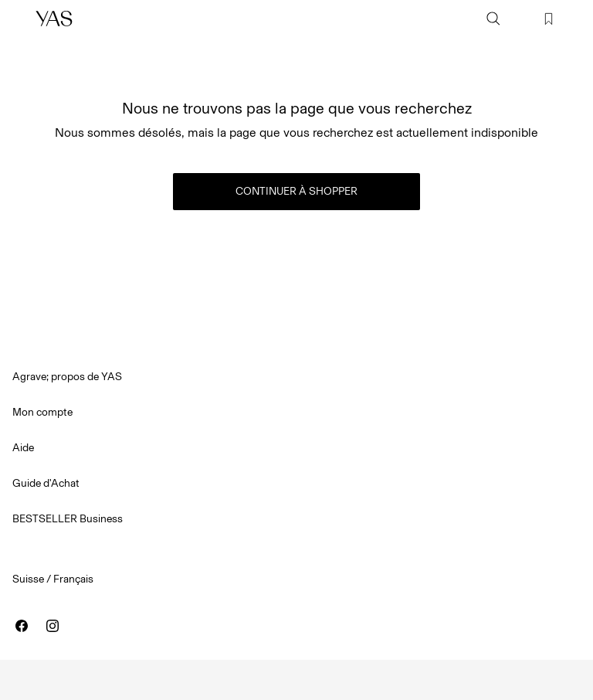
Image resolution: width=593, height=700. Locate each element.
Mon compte (42, 412)
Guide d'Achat (46, 483)
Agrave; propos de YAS (67, 377)
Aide (23, 448)
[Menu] (20, 19)
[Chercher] (493, 19)
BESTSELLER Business (68, 519)
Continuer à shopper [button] (296, 191)
